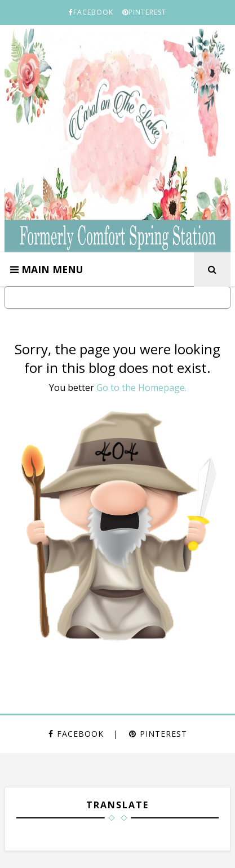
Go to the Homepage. (141, 388)
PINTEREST (144, 12)
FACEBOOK (91, 12)
